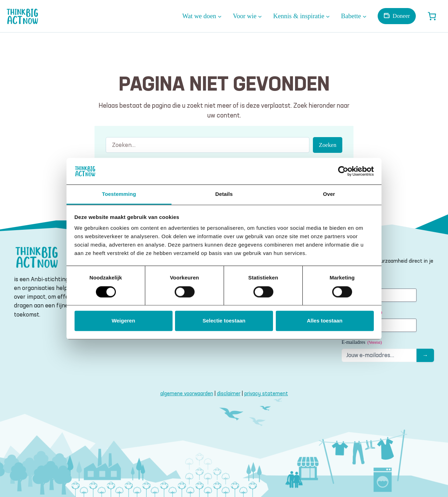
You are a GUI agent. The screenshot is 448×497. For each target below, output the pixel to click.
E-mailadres (362, 343)
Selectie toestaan (224, 321)
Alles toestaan (325, 321)
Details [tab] (224, 194)
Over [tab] (329, 194)
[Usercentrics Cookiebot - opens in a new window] (343, 171)
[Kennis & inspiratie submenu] (328, 16)
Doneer (401, 16)
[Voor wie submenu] (260, 16)
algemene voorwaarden (187, 393)
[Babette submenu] (365, 16)
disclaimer (229, 393)
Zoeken (328, 145)
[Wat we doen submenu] (220, 16)
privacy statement (266, 393)
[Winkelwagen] (432, 16)
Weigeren (123, 321)
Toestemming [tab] (119, 194)
